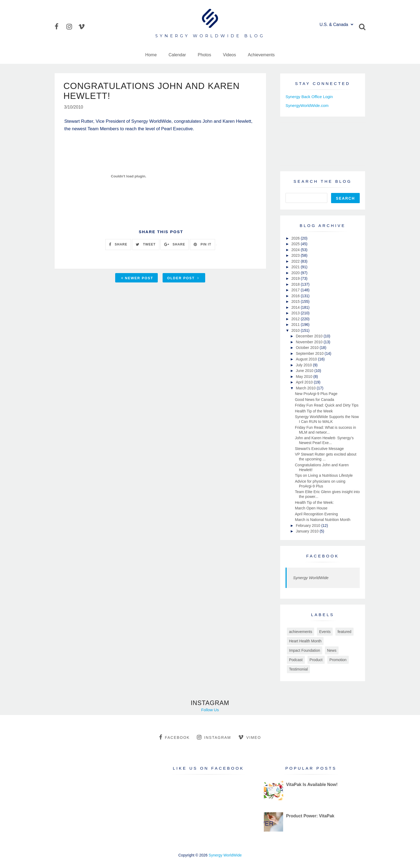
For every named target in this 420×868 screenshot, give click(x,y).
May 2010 (304, 377)
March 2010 (306, 388)
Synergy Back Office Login (309, 97)
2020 (296, 273)
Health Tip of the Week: (314, 502)
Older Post (183, 279)
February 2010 (308, 526)
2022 (296, 261)
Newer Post (137, 279)
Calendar (177, 55)
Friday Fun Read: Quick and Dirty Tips (327, 405)
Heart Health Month (305, 641)
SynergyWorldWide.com (307, 105)
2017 (296, 290)
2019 (296, 278)
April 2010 (305, 382)
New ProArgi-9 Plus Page (316, 394)
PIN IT (202, 245)
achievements (301, 632)
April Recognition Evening (316, 514)
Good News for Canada (314, 400)
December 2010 (310, 336)
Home (151, 55)
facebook (174, 737)
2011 (296, 325)
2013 (296, 313)
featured (344, 632)
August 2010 (307, 359)
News (332, 650)
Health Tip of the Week (314, 411)
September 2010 (310, 353)
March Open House (311, 508)
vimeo (250, 737)
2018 (296, 284)
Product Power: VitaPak (310, 816)
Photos (204, 55)
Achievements (261, 55)
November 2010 (310, 342)
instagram (214, 737)
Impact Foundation (305, 650)
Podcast (296, 660)
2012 (296, 319)
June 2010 (305, 371)
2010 (296, 330)
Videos (229, 55)
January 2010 (308, 531)
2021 (296, 267)
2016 (296, 296)
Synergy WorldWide (311, 578)
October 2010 (308, 348)
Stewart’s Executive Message (319, 449)
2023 (296, 255)
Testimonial (298, 669)
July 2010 (304, 365)
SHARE (118, 245)
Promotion (338, 660)
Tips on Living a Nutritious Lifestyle (324, 475)
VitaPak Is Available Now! (312, 785)
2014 (296, 307)
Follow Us (210, 710)
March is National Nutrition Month (323, 520)
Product (316, 660)
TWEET (146, 245)
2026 (296, 238)
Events (325, 632)
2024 (296, 250)
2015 (296, 301)
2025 (296, 244)
